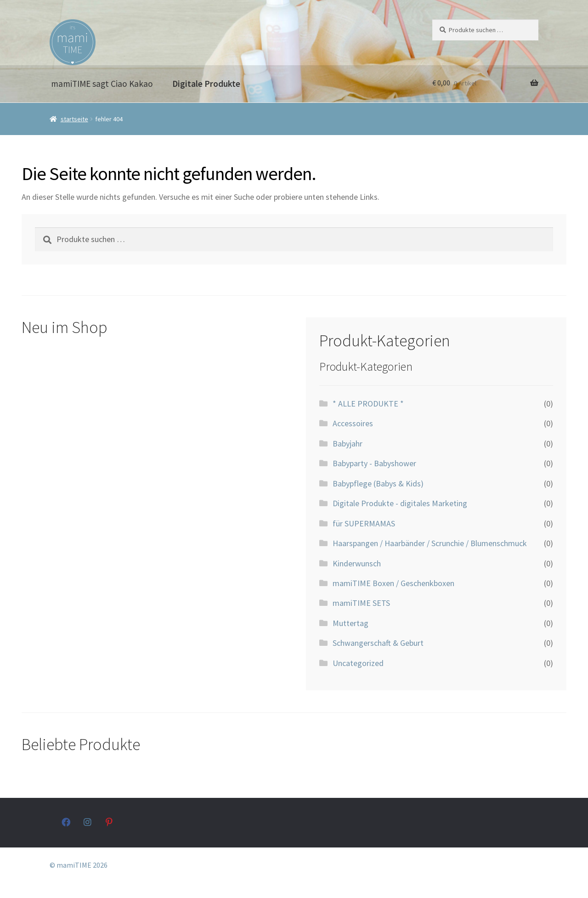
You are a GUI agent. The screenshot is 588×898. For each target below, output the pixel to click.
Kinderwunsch (357, 563)
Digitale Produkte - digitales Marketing (400, 503)
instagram (88, 822)
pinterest (110, 822)
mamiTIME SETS (361, 603)
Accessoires (353, 423)
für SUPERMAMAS (364, 523)
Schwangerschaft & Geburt (378, 643)
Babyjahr (348, 443)
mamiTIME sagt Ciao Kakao (102, 84)
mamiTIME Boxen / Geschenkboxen (393, 583)
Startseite (74, 119)
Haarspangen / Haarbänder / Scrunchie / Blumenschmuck (430, 543)
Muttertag (351, 623)
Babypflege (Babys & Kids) (378, 483)
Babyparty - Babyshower (374, 463)
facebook (66, 822)
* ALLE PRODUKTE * (368, 404)
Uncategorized (358, 663)
